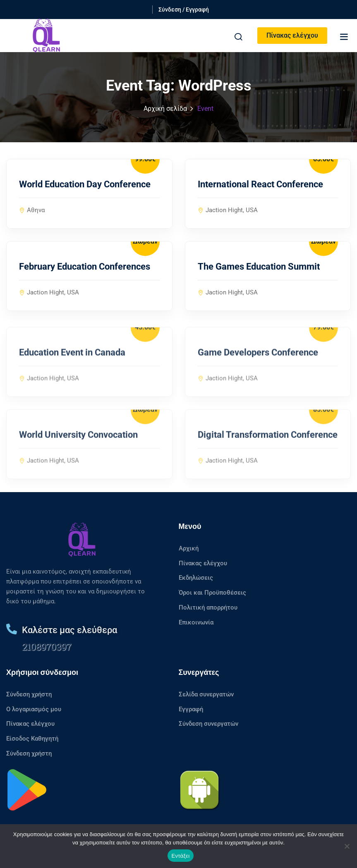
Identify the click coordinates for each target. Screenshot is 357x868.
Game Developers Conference (258, 363)
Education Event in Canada (72, 363)
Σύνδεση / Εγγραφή (184, 10)
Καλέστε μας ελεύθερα (69, 630)
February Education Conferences (85, 267)
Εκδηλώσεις (196, 578)
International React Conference (260, 185)
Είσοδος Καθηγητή (32, 739)
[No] (347, 846)
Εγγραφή (191, 709)
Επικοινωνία (196, 622)
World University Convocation (78, 445)
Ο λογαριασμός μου (34, 709)
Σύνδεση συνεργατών (208, 724)
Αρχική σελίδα (165, 109)
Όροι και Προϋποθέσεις (212, 593)
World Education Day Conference (85, 185)
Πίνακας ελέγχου (292, 35)
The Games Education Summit (259, 267)
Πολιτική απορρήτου (208, 607)
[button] (344, 37)
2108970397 (47, 647)
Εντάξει (181, 856)
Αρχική (189, 548)
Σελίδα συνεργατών (206, 694)
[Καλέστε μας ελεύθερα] (12, 629)
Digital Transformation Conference (268, 445)
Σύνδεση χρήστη (29, 694)
